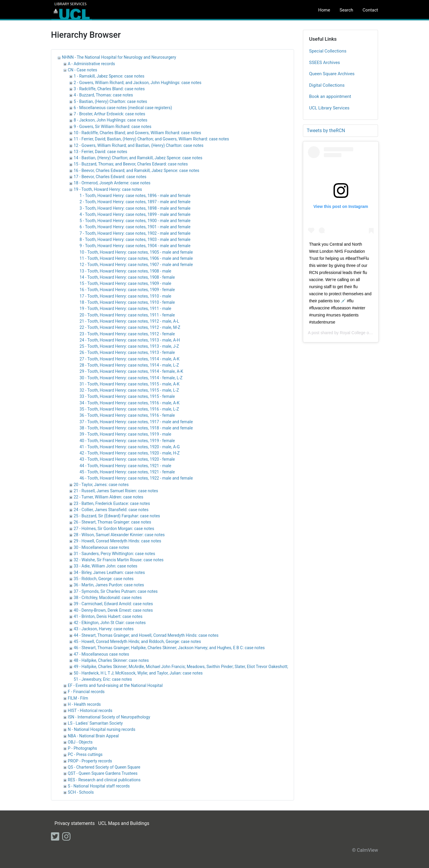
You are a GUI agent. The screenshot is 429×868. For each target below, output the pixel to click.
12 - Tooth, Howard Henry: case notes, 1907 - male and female (136, 265)
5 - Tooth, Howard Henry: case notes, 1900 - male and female (135, 221)
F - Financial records (86, 692)
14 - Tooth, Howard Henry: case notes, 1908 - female (127, 277)
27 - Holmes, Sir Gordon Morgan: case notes (114, 529)
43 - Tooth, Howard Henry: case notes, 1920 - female (127, 459)
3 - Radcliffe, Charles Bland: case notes (109, 89)
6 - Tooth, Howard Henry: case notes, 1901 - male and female (135, 227)
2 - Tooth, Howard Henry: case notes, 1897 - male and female (135, 202)
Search (346, 10)
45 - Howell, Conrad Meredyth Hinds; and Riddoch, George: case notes (137, 641)
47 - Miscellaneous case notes (101, 654)
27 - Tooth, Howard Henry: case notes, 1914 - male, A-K (129, 359)
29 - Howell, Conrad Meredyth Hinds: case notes (117, 541)
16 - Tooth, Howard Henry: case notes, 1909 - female (127, 290)
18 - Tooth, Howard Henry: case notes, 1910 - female (127, 302)
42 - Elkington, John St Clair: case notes (110, 623)
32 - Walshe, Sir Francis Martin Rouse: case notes (119, 560)
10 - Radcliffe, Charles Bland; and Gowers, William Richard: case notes (137, 133)
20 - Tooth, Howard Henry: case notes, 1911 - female (127, 315)
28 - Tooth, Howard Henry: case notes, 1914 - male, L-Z (129, 365)
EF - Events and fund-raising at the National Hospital (115, 685)
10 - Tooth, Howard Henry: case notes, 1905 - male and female (136, 252)
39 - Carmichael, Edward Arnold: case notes (113, 604)
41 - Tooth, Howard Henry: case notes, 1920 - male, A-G (130, 447)
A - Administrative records (91, 64)
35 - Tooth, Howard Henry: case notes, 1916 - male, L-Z (129, 409)
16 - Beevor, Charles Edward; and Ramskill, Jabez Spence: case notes (136, 170)
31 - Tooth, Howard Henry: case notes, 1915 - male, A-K (129, 384)
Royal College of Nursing (363, 333)
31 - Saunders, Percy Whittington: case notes (114, 554)
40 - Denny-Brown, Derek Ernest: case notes (113, 610)
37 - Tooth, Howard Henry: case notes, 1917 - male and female (136, 422)
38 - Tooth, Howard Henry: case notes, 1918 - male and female (136, 428)
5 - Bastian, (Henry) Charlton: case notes (110, 101)
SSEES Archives (325, 63)
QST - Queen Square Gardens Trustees (103, 773)
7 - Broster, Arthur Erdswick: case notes (109, 114)
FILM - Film (78, 698)
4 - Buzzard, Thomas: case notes (103, 95)
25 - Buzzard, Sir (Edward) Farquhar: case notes (117, 516)
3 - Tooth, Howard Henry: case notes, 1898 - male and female (135, 208)
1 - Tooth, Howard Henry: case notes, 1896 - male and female (135, 196)
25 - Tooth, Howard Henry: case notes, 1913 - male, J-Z (129, 346)
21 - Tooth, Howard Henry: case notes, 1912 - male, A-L (129, 321)
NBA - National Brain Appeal (93, 736)
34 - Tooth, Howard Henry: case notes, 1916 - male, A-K (129, 403)
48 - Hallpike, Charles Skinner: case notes (111, 660)
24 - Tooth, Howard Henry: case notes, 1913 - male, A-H (130, 340)
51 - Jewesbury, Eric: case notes (103, 679)
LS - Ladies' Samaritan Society (95, 723)
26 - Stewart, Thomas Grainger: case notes (112, 522)
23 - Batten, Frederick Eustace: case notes (112, 503)
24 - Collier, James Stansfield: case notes (111, 510)
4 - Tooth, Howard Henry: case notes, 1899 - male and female (135, 214)
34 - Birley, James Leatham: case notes (109, 572)
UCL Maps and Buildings (124, 823)
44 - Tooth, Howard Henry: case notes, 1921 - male (125, 466)
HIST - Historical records (90, 711)
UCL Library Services (329, 108)
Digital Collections (327, 85)
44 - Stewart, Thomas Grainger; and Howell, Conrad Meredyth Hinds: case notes (146, 635)
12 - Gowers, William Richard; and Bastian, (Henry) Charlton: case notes (138, 145)
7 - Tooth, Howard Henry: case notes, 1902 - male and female (135, 233)
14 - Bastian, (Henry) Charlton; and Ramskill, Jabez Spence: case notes (138, 158)
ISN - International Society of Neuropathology (109, 717)
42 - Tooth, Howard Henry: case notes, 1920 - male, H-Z (130, 453)
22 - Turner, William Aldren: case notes (108, 497)
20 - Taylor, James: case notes (101, 485)
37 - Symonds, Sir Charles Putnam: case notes (116, 591)
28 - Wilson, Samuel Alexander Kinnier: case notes (119, 535)
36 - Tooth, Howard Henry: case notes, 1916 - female (127, 415)
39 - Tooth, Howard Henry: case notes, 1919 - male (125, 434)
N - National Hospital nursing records (102, 729)
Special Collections (328, 51)
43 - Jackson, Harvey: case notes (104, 629)
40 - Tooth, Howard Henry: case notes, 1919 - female (127, 441)
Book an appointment (330, 96)
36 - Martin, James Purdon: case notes (109, 585)
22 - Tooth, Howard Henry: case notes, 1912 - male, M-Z (130, 327)
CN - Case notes (82, 70)
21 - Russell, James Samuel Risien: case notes (116, 491)
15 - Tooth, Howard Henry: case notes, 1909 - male (125, 283)
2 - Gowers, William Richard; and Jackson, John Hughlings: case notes (137, 83)
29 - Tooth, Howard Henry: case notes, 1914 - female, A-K (131, 371)
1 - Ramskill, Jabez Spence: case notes (109, 76)
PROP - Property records (90, 761)
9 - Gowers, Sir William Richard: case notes (113, 127)
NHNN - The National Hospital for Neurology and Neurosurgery (119, 57)
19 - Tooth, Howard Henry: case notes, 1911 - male (125, 309)
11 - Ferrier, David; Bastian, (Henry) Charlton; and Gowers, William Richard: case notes (151, 139)
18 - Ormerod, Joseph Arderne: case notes (112, 183)
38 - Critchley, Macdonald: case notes (108, 598)
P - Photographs (82, 748)
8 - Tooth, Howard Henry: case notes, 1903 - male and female (135, 239)
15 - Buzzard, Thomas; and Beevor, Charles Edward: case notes (131, 164)
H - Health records (84, 704)
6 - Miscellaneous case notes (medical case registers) (123, 108)
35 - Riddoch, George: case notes (104, 579)
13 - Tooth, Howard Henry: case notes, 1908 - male (125, 271)
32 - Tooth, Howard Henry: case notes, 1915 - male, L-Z (129, 390)
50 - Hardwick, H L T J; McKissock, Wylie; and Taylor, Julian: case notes (138, 673)
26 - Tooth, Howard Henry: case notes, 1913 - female (127, 352)
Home (324, 10)
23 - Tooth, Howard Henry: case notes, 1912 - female (127, 334)
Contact (370, 10)
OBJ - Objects (80, 742)
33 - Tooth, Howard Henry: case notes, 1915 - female (127, 396)
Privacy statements (75, 823)
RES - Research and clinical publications (104, 780)
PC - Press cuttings (85, 754)
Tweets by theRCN (326, 131)
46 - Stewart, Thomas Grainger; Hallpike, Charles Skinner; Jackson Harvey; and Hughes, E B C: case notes (169, 648)
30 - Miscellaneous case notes (101, 547)
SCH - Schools (81, 792)
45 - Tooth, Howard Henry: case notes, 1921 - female (127, 472)
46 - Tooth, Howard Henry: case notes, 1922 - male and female (136, 478)
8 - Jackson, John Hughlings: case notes (110, 120)
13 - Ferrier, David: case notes (100, 152)
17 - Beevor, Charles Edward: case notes (110, 177)
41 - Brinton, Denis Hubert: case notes (108, 616)
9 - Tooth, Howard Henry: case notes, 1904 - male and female (135, 246)
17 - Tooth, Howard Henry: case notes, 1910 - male (125, 296)
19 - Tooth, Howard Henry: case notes (108, 189)
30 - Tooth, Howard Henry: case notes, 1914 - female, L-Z (131, 378)
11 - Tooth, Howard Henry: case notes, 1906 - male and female (136, 258)
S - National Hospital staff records (99, 786)
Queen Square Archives (332, 74)
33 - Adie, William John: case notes (105, 566)
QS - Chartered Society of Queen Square (104, 767)
